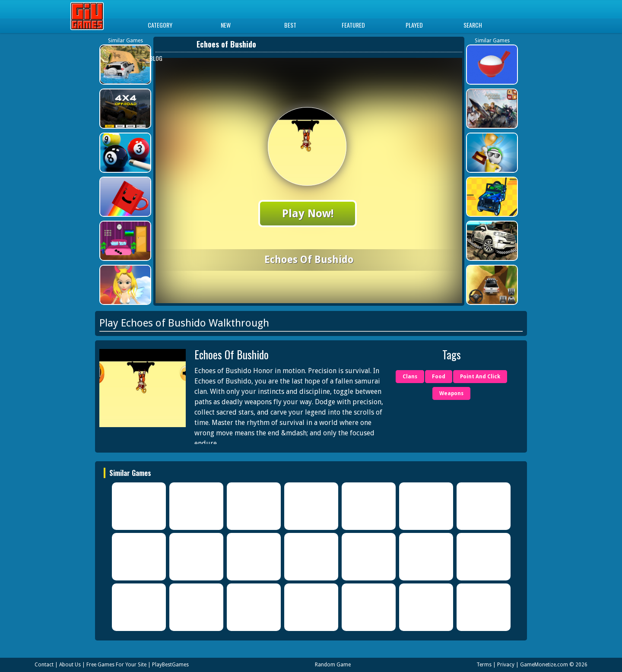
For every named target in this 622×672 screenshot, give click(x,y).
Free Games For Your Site (116, 665)
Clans (410, 377)
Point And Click (480, 377)
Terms (484, 665)
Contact (44, 665)
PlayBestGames (170, 665)
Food (439, 377)
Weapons (451, 393)
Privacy (506, 665)
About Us (70, 665)
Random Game (333, 665)
